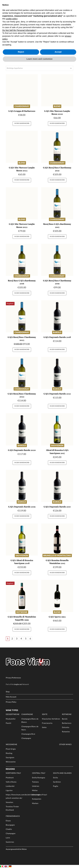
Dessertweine (13, 714)
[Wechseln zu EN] (6, 866)
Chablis (9, 829)
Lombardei (10, 786)
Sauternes (10, 842)
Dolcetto (66, 727)
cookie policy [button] (12, 19)
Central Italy (39, 773)
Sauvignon (57, 445)
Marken (35, 803)
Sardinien (57, 782)
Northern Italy (13, 773)
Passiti (9, 723)
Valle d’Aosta (11, 782)
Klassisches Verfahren (51, 719)
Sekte (45, 714)
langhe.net (18, 684)
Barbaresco (67, 723)
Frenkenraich (13, 816)
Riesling (9, 753)
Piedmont (10, 777)
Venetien (10, 802)
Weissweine (12, 744)
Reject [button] (21, 52)
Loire (8, 838)
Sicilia (55, 777)
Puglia (56, 786)
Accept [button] (58, 52)
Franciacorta (47, 723)
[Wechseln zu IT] (1, 866)
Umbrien (36, 786)
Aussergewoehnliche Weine (16, 849)
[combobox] (40, 68)
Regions (10, 769)
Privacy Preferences (13, 678)
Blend (57, 106)
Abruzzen (36, 795)
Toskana (35, 782)
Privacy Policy (11, 702)
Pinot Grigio (11, 749)
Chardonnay (22, 106)
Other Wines (65, 744)
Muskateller (11, 719)
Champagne (27, 714)
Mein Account (11, 697)
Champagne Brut (28, 734)
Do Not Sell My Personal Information (19, 30)
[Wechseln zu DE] (10, 866)
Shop (8, 692)
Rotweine (22, 612)
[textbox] (40, 68)
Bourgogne (10, 825)
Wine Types (12, 710)
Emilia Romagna (39, 777)
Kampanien (37, 799)
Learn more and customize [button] (39, 59)
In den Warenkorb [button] (22, 123)
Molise (35, 790)
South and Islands (62, 773)
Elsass (8, 821)
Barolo (57, 332)
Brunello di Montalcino (57, 556)
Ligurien (9, 790)
